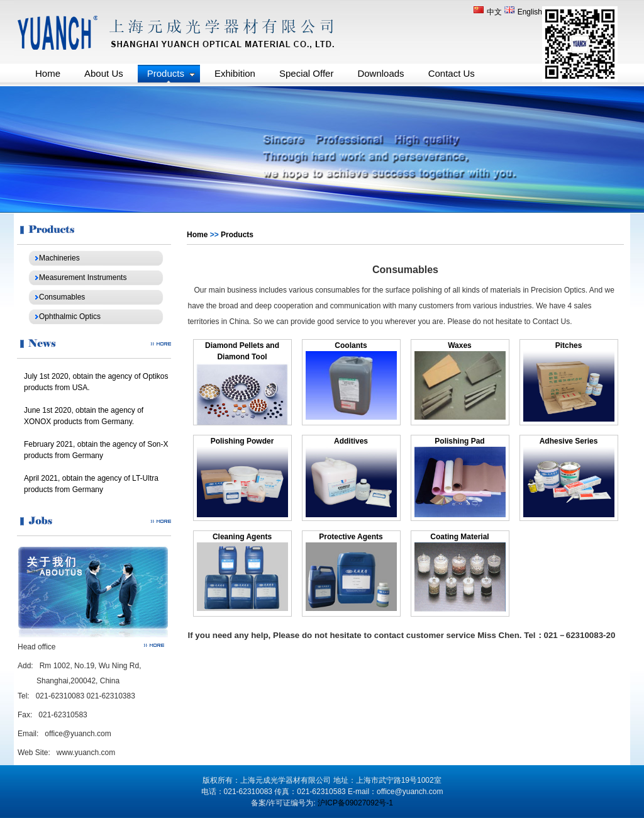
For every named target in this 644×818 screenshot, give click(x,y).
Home (197, 235)
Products (237, 235)
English (523, 12)
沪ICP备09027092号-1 (355, 803)
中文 (489, 12)
